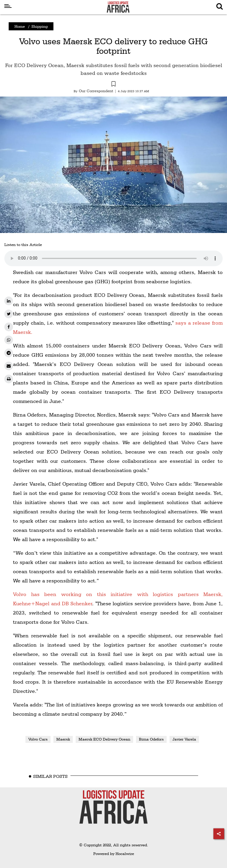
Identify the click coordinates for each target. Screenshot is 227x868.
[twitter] (9, 314)
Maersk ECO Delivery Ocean (104, 739)
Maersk (63, 739)
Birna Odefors (151, 739)
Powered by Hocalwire (114, 854)
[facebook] (9, 327)
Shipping (40, 26)
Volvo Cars (38, 739)
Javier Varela (184, 739)
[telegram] (9, 353)
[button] (113, 85)
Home (20, 26)
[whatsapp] (9, 340)
